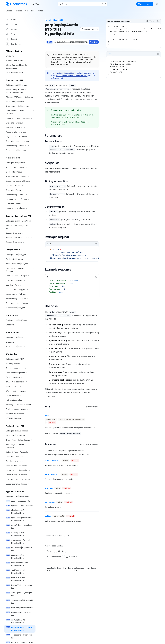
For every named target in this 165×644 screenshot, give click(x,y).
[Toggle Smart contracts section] (20, 386)
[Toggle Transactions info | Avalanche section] (20, 440)
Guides (9, 12)
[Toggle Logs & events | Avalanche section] (20, 470)
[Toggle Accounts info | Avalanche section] (20, 466)
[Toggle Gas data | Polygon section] (20, 285)
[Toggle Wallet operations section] (20, 364)
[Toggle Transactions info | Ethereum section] (20, 106)
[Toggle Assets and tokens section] (20, 396)
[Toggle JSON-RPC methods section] (20, 418)
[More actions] (97, 29)
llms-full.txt (13, 44)
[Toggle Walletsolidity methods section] (20, 414)
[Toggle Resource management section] (20, 373)
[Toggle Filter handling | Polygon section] (20, 299)
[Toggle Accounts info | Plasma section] (20, 167)
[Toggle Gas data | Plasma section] (20, 186)
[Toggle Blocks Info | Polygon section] (20, 259)
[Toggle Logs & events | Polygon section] (20, 294)
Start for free (56, 115)
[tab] (110, 54)
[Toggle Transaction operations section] (20, 382)
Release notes (37, 12)
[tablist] (131, 54)
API (26, 12)
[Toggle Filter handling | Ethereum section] (20, 146)
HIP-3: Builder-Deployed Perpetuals (71, 75)
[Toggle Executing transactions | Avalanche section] (20, 446)
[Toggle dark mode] (157, 4)
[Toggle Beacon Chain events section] (20, 233)
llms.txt (11, 39)
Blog (10, 34)
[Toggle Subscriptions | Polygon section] (20, 308)
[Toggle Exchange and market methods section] (20, 405)
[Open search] (83, 4)
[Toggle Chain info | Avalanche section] (20, 457)
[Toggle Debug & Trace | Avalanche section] (20, 452)
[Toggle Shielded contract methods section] (20, 409)
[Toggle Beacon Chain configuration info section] (20, 227)
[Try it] (94, 42)
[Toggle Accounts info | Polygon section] (20, 289)
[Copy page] (88, 29)
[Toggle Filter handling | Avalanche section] (20, 475)
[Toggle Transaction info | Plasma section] (20, 176)
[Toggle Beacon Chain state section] (20, 242)
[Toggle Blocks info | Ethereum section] (20, 102)
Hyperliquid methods (73, 62)
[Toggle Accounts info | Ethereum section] (20, 132)
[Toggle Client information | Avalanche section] (20, 479)
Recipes (18, 12)
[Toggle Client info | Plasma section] (20, 204)
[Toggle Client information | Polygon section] (20, 303)
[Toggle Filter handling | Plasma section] (20, 195)
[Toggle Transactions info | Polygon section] (20, 264)
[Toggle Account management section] (20, 368)
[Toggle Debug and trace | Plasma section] (20, 208)
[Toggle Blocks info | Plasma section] (20, 172)
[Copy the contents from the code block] (158, 21)
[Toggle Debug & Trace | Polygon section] (20, 276)
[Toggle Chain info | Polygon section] (20, 280)
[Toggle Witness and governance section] (20, 391)
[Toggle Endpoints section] (20, 325)
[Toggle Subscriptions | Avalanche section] (20, 484)
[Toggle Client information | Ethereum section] (20, 141)
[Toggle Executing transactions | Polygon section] (20, 270)
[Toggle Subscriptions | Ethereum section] (20, 150)
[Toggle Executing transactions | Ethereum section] (20, 112)
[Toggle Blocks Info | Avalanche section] (20, 435)
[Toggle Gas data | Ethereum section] (20, 127)
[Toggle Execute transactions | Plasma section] (20, 181)
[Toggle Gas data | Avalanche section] (20, 461)
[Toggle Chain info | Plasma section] (20, 190)
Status (11, 19)
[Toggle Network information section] (20, 400)
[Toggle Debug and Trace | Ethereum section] (20, 118)
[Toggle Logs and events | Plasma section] (20, 199)
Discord (12, 24)
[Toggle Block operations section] (20, 377)
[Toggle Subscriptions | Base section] (20, 347)
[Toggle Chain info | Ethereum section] (20, 123)
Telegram (12, 29)
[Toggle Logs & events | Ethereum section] (20, 137)
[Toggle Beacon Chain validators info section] (20, 238)
